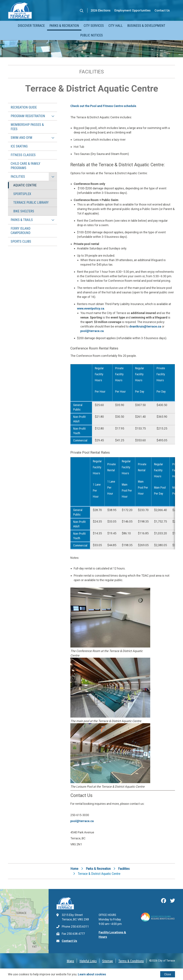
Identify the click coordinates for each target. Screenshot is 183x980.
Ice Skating (19, 146)
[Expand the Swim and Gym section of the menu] (53, 138)
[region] (123, 404)
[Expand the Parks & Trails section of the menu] (53, 220)
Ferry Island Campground (21, 231)
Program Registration (28, 116)
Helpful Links (88, 961)
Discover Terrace (31, 26)
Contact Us (162, 10)
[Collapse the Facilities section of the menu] (53, 177)
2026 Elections (101, 10)
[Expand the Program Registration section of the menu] (53, 116)
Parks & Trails (22, 220)
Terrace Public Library (31, 203)
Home (74, 869)
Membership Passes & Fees (27, 127)
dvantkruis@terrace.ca (145, 326)
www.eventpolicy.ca (91, 308)
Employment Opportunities (133, 10)
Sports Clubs (21, 241)
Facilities (18, 177)
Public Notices (91, 35)
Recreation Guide (24, 107)
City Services (94, 26)
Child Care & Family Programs (25, 166)
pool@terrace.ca (92, 331)
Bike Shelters (24, 211)
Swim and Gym (21, 138)
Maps (70, 961)
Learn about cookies (92, 974)
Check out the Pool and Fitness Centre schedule (103, 106)
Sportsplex (22, 194)
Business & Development (146, 26)
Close (168, 974)
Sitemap (108, 961)
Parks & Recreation (64, 26)
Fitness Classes (23, 155)
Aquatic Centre (25, 185)
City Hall (116, 26)
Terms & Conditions (131, 961)
